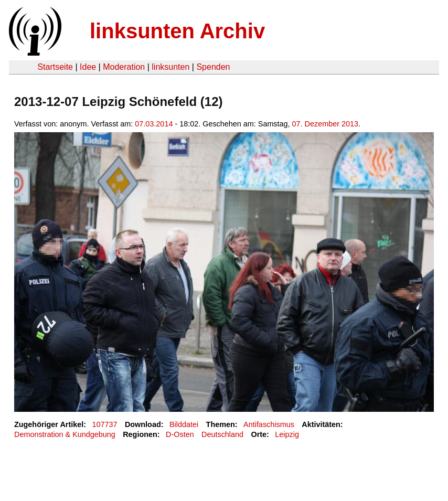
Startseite (55, 67)
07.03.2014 (154, 124)
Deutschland (222, 434)
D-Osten (180, 434)
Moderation (124, 67)
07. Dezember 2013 (325, 124)
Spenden (213, 67)
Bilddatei (184, 424)
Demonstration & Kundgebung (65, 434)
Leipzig (287, 434)
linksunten (170, 67)
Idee (88, 67)
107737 (105, 424)
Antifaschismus (269, 424)
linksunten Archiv (177, 31)
